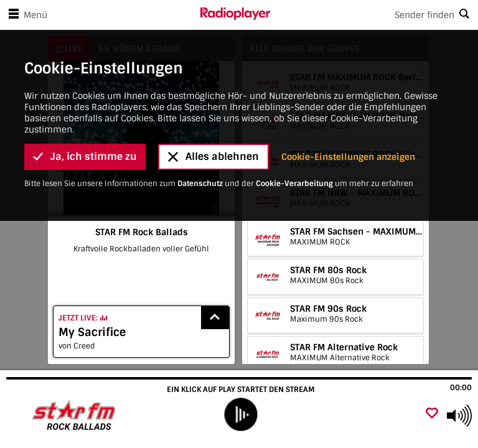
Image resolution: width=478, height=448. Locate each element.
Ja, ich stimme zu (85, 93)
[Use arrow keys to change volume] (459, 416)
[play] (241, 414)
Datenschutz (200, 119)
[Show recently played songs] (215, 318)
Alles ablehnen (213, 93)
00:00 (461, 388)
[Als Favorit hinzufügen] (432, 414)
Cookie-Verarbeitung (294, 119)
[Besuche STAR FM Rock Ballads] (76, 416)
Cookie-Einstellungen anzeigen (348, 93)
